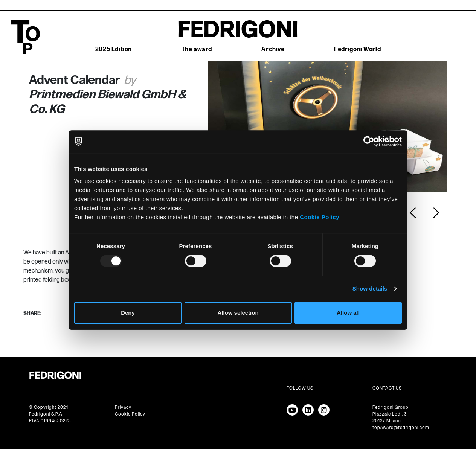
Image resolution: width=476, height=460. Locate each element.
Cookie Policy (320, 217)
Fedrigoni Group (391, 407)
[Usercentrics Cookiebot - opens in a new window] (369, 142)
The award (197, 50)
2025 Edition (114, 50)
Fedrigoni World (357, 50)
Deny (128, 313)
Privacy (123, 407)
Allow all (348, 313)
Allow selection (238, 313)
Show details (370, 289)
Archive (273, 50)
